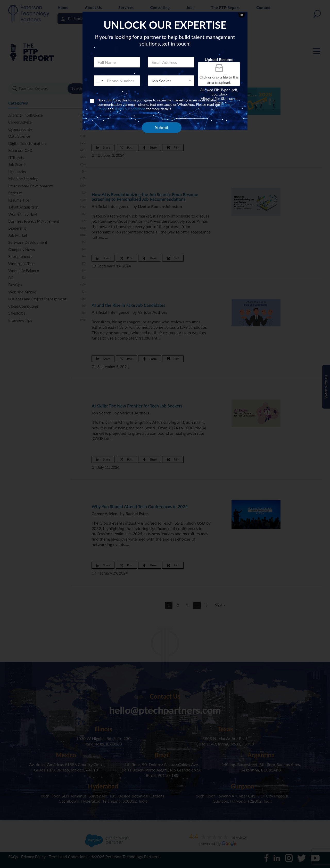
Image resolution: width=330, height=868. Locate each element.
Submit (162, 128)
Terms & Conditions (130, 109)
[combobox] (99, 81)
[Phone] (117, 81)
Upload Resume (219, 59)
